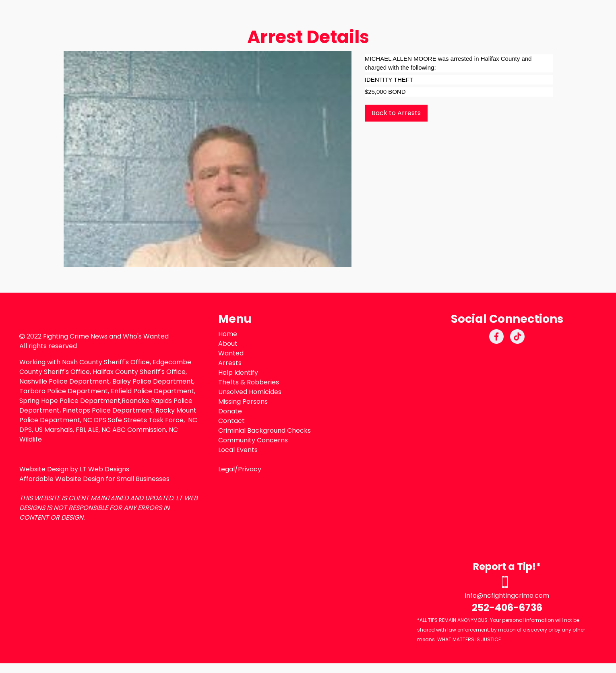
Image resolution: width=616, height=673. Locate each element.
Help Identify (238, 373)
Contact (232, 421)
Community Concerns (253, 440)
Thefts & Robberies (249, 382)
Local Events (238, 450)
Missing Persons (243, 402)
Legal (226, 469)
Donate (230, 411)
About (228, 344)
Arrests (230, 363)
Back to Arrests (396, 113)
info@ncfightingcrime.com (507, 596)
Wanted (231, 353)
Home (228, 334)
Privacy (250, 469)
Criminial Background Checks (265, 430)
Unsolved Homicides (250, 392)
